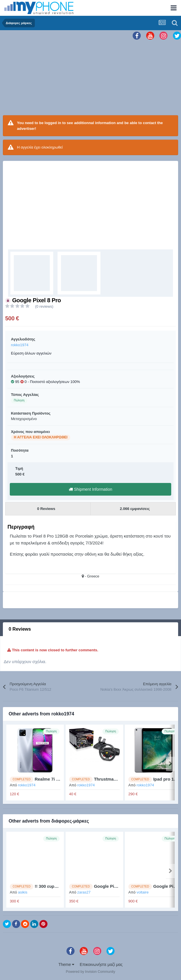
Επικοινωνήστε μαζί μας (101, 964)
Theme (66, 964)
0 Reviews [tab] (20, 629)
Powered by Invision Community (90, 972)
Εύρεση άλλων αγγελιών (31, 353)
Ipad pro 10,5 (166, 779)
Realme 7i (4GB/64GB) (57, 779)
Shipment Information (90, 489)
